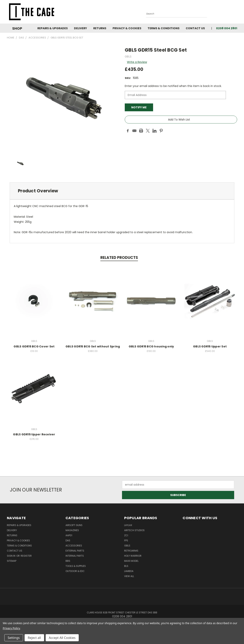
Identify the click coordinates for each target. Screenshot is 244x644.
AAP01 (69, 535)
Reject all (34, 638)
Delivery (80, 28)
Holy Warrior (133, 556)
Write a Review (137, 62)
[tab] (122, 191)
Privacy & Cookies (127, 28)
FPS (126, 540)
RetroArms (131, 551)
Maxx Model (131, 561)
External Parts (75, 551)
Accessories (74, 546)
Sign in (11, 556)
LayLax (128, 525)
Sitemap (12, 561)
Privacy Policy (11, 628)
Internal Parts (75, 556)
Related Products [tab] (119, 258)
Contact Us (195, 28)
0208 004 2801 (227, 28)
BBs (68, 561)
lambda (129, 571)
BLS (126, 566)
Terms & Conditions (164, 28)
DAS (68, 540)
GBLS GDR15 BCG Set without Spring (93, 346)
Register (26, 556)
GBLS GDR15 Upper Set (210, 346)
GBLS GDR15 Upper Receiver (34, 434)
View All (129, 576)
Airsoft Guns (74, 525)
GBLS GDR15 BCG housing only (151, 346)
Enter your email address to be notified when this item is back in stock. (173, 86)
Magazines (72, 530)
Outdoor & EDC (75, 571)
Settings (14, 638)
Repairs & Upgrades (53, 28)
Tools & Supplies (76, 566)
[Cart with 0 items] (236, 13)
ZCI (126, 535)
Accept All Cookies (62, 638)
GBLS (127, 546)
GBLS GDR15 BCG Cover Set (34, 346)
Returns (100, 28)
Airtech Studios (134, 530)
